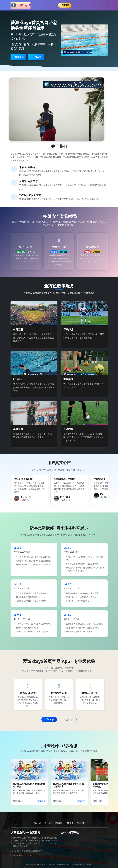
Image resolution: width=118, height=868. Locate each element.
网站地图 (81, 823)
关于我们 (48, 823)
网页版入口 (68, 719)
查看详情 (41, 801)
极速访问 (18, 57)
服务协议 (70, 823)
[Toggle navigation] (104, 5)
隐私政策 (59, 823)
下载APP (36, 57)
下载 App (49, 719)
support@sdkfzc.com (22, 855)
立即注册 (65, 5)
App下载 (37, 823)
